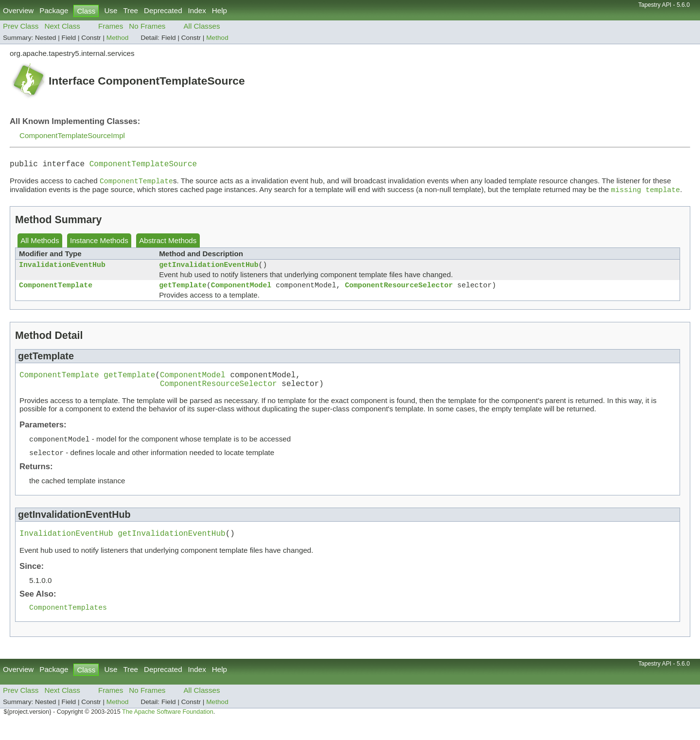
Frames (111, 26)
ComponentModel (241, 292)
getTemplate (183, 292)
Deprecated (163, 10)
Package (54, 10)
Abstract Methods (168, 244)
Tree (131, 10)
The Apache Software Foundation (168, 729)
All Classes (201, 26)
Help (219, 10)
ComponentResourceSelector (399, 292)
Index (197, 10)
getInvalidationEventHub (209, 270)
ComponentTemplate (56, 292)
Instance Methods (99, 244)
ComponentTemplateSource (143, 165)
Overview (18, 10)
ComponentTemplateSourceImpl (72, 135)
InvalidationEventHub (62, 270)
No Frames (147, 26)
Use (111, 10)
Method (118, 38)
